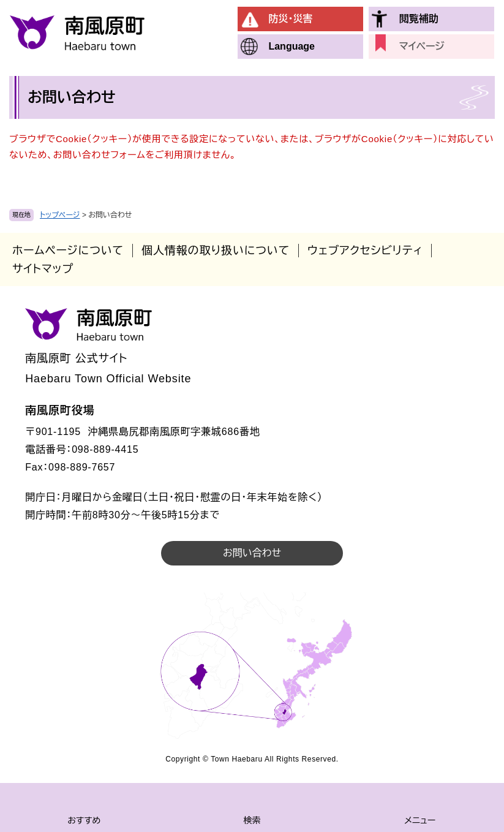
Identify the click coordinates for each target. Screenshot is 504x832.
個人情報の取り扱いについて (216, 251)
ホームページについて (68, 251)
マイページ (422, 46)
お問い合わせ (252, 553)
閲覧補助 (419, 19)
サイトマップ (43, 269)
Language (291, 46)
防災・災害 (290, 19)
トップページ (60, 215)
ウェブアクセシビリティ (365, 251)
